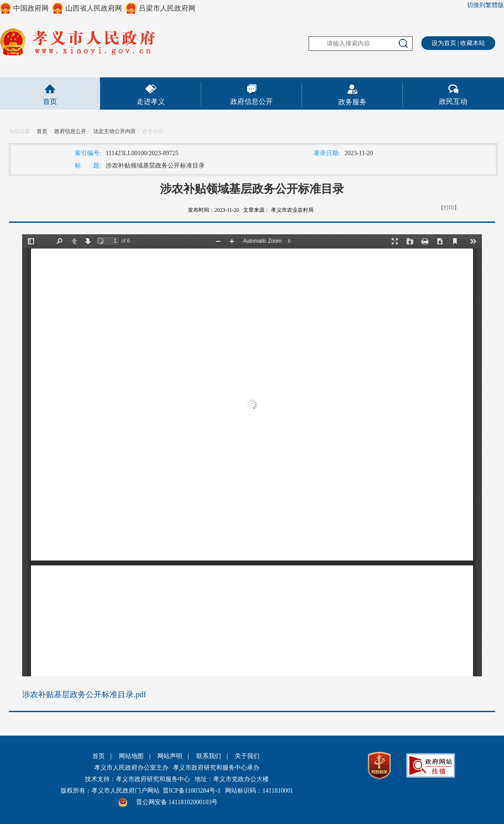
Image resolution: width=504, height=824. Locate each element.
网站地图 (131, 756)
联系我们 (209, 756)
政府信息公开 (252, 101)
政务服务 (352, 102)
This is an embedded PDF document (252, 455)
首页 (50, 101)
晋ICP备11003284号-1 (192, 791)
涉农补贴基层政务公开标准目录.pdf (84, 694)
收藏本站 (473, 43)
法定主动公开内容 (115, 131)
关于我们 (247, 756)
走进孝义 (151, 101)
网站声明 (170, 756)
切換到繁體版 (485, 5)
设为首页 (444, 43)
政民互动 (453, 101)
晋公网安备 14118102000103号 (177, 802)
